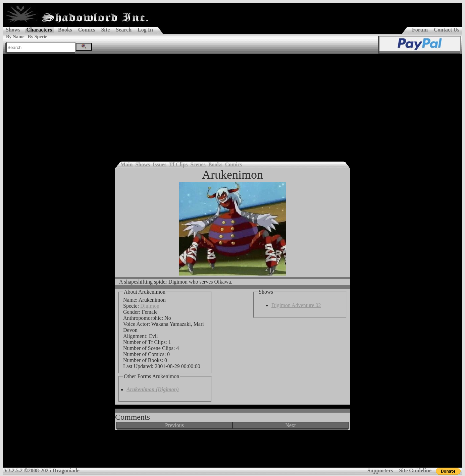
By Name (15, 37)
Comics (87, 30)
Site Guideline (415, 470)
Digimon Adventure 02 (296, 305)
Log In (145, 30)
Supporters (380, 470)
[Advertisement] (232, 105)
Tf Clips (178, 164)
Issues (160, 164)
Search (124, 30)
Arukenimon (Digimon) (153, 389)
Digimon (150, 306)
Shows (13, 30)
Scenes (198, 164)
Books (65, 30)
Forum (420, 30)
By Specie (38, 37)
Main (126, 164)
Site (105, 30)
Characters (39, 30)
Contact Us (447, 30)
